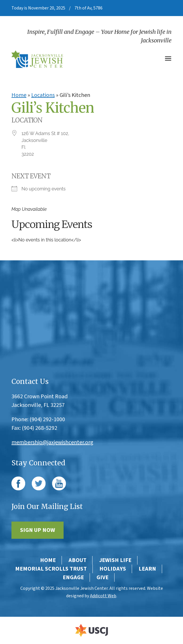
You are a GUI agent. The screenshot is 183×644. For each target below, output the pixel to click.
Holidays (113, 569)
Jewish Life (115, 560)
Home (19, 95)
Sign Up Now (38, 530)
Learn (147, 569)
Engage (73, 577)
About (77, 560)
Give (103, 577)
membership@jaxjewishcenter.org (52, 442)
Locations (43, 95)
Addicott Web (103, 596)
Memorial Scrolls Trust (51, 569)
